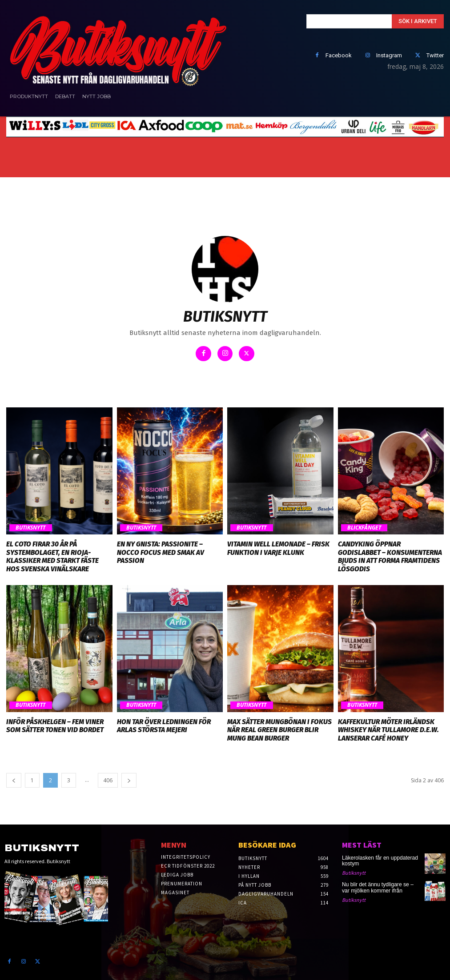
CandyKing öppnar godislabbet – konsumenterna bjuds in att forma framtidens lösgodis (390, 552)
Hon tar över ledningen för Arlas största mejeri (163, 725)
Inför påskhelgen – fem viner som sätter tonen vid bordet (54, 725)
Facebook (339, 55)
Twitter (435, 55)
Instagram (389, 55)
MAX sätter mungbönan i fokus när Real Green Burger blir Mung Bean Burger (279, 729)
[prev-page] (14, 778)
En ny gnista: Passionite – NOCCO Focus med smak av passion (160, 552)
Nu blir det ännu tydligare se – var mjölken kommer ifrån (377, 886)
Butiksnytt (30, 528)
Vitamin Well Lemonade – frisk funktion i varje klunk (277, 548)
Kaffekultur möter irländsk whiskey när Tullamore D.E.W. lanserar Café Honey (388, 729)
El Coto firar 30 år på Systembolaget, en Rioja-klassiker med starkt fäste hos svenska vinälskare (52, 556)
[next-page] (129, 778)
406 (108, 778)
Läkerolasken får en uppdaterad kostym (380, 858)
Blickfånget (364, 528)
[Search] (418, 21)
